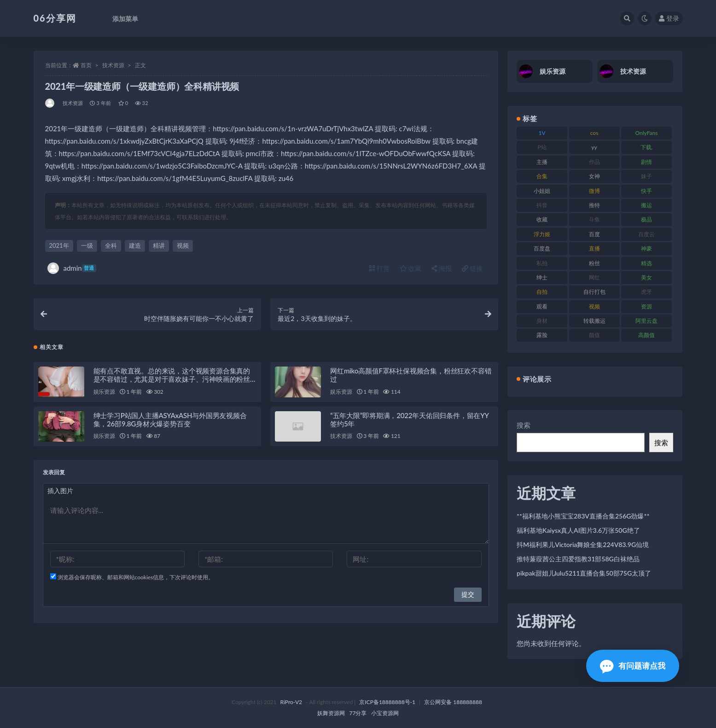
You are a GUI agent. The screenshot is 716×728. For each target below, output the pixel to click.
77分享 (358, 713)
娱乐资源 (104, 392)
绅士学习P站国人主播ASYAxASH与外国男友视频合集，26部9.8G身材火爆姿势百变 (170, 419)
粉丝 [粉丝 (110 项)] (594, 263)
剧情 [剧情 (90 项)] (646, 162)
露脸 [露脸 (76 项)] (542, 335)
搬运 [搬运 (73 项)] (646, 205)
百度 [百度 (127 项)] (594, 234)
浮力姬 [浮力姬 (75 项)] (542, 234)
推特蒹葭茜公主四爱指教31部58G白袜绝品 (578, 559)
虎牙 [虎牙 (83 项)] (646, 292)
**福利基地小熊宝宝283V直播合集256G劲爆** (583, 516)
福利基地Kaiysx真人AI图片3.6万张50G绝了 (578, 530)
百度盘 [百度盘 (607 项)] (542, 248)
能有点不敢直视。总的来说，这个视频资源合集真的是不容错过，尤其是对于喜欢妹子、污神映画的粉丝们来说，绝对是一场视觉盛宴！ (172, 379)
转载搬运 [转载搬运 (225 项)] (594, 321)
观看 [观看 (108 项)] (542, 306)
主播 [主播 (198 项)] (542, 162)
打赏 (379, 268)
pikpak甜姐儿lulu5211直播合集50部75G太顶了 (584, 573)
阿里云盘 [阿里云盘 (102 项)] (646, 321)
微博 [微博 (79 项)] (594, 191)
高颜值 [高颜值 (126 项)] (646, 335)
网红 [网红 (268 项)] (594, 277)
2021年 (59, 245)
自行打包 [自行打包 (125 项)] (594, 292)
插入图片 (60, 491)
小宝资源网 (385, 713)
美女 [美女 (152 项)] (646, 277)
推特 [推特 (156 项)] (594, 205)
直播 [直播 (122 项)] (594, 248)
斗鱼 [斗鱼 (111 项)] (594, 219)
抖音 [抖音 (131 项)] (542, 205)
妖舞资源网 (331, 713)
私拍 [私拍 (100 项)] (542, 263)
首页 (86, 65)
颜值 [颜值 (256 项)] (594, 335)
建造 (135, 245)
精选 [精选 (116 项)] (646, 263)
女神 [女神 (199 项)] (594, 176)
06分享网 (55, 18)
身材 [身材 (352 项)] (542, 321)
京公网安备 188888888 (453, 702)
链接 (472, 268)
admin (72, 268)
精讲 (159, 245)
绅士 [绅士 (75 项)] (542, 277)
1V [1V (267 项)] (542, 133)
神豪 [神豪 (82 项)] (646, 248)
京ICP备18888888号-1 (387, 702)
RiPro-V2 (291, 702)
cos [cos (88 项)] (594, 133)
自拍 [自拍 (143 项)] (542, 292)
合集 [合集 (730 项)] (542, 176)
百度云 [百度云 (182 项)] (646, 234)
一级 (87, 245)
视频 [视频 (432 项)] (594, 306)
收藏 (411, 268)
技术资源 (113, 65)
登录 (669, 18)
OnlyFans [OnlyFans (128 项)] (647, 133)
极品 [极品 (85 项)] (646, 219)
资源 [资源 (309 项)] (646, 306)
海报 (442, 268)
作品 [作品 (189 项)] (594, 162)
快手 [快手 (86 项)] (646, 191)
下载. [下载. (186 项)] (647, 147)
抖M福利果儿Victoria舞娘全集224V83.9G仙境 (583, 545)
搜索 (524, 425)
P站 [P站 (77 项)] (542, 147)
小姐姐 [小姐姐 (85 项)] (542, 191)
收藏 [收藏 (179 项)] (542, 219)
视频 (183, 245)
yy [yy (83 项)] (594, 147)
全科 (111, 245)
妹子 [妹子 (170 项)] (646, 176)
